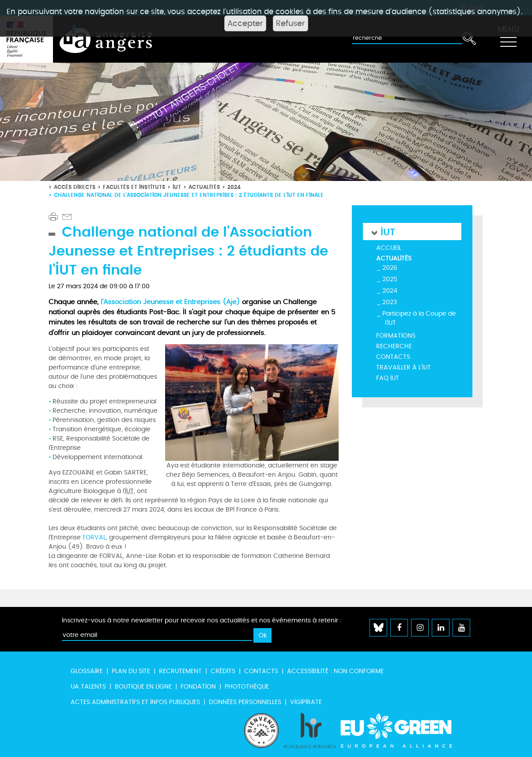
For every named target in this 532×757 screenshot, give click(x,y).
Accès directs (75, 187)
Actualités (204, 187)
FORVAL (94, 537)
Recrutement (180, 671)
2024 (234, 187)
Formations (396, 336)
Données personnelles (245, 702)
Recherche (394, 346)
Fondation (198, 687)
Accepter (245, 23)
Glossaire (87, 671)
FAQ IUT (388, 378)
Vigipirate (306, 702)
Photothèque (247, 687)
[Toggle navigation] (508, 39)
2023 (390, 302)
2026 (390, 268)
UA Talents (88, 687)
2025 (390, 279)
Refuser (291, 23)
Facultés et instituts (134, 187)
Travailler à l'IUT (404, 367)
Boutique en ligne (143, 687)
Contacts (393, 357)
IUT (177, 187)
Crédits (223, 671)
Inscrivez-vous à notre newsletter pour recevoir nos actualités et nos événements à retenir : (202, 620)
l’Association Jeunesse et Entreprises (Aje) (170, 302)
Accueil (389, 248)
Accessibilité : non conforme (335, 671)
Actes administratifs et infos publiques (135, 702)
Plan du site (131, 671)
